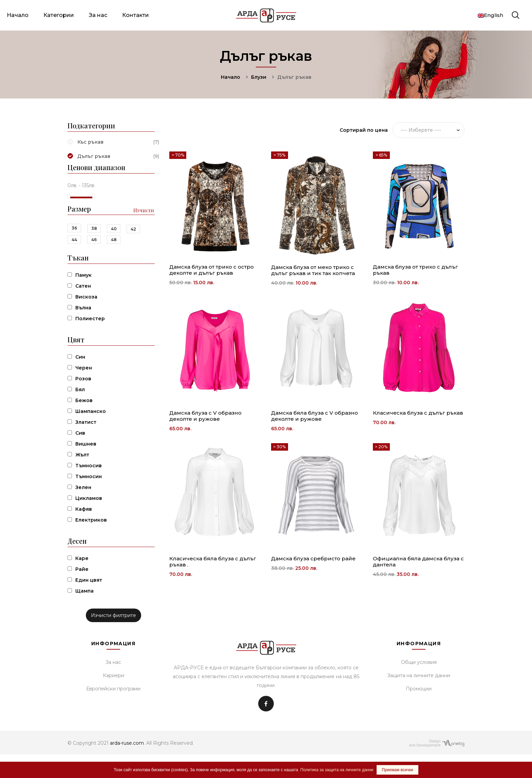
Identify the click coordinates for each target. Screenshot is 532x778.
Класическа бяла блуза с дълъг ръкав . (213, 562)
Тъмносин (89, 476)
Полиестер (90, 319)
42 (133, 229)
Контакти (136, 15)
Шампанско (91, 411)
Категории (59, 15)
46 (94, 240)
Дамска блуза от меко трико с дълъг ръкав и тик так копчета (313, 270)
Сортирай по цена (364, 130)
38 (94, 228)
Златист (86, 422)
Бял (80, 390)
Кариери (113, 675)
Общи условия (419, 662)
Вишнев (86, 444)
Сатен (83, 286)
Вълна (83, 308)
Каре (82, 558)
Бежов (84, 400)
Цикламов (89, 498)
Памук (83, 275)
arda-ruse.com (127, 743)
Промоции (419, 689)
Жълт (82, 455)
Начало (18, 15)
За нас (98, 15)
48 (114, 240)
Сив (80, 433)
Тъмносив (89, 466)
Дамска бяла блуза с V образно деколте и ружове (315, 416)
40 (114, 229)
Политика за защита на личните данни (337, 770)
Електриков (91, 520)
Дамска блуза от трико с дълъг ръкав (415, 270)
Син (80, 357)
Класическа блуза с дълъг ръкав (418, 413)
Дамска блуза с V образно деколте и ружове (205, 416)
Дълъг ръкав (94, 156)
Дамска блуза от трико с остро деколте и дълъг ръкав (212, 270)
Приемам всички (397, 770)
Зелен (83, 487)
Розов (83, 379)
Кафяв (84, 509)
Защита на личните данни (419, 675)
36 (74, 228)
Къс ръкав (90, 142)
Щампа (84, 591)
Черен (84, 368)
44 (74, 240)
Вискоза (86, 297)
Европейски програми (113, 689)
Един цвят (89, 580)
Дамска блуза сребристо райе (313, 558)
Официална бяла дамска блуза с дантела (418, 562)
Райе (82, 569)
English (490, 15)
